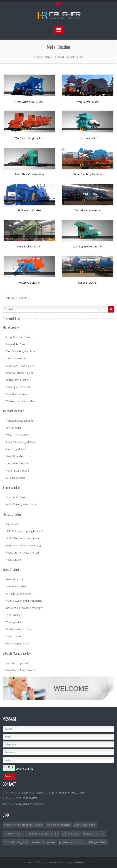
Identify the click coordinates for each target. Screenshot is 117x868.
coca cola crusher (88, 138)
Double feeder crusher (18, 629)
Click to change (24, 769)
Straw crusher (13, 636)
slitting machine (97, 842)
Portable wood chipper (18, 594)
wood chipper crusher (18, 643)
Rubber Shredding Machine (21, 442)
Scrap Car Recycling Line (88, 174)
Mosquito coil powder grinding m (24, 608)
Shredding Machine (16, 449)
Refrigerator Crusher (29, 210)
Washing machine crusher (88, 246)
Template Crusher (16, 586)
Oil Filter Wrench (14, 834)
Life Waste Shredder (17, 463)
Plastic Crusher (14, 560)
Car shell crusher (88, 283)
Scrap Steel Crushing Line (29, 174)
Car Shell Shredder (16, 478)
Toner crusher (13, 615)
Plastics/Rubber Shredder (20, 421)
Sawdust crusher (15, 579)
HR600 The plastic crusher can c (24, 538)
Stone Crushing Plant (16, 842)
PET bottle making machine (43, 834)
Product (60, 57)
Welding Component (44, 842)
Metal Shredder (14, 456)
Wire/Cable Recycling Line (29, 138)
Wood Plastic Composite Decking (23, 825)
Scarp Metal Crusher (88, 102)
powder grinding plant (72, 842)
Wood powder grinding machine (24, 601)
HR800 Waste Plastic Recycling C (24, 545)
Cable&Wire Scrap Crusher (21, 670)
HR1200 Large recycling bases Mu (25, 531)
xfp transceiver (71, 834)
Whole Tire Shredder (17, 435)
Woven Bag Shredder (18, 471)
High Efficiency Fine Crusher (21, 504)
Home (48, 57)
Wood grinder (13, 622)
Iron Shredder (13, 428)
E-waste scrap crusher (18, 663)
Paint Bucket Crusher (29, 246)
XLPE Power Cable (85, 825)
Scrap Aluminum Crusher (29, 102)
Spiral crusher (13, 524)
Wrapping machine (94, 834)
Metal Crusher (75, 57)
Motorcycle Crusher (29, 283)
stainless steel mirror (58, 825)
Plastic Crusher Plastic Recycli (22, 553)
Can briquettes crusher (88, 210)
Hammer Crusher (15, 497)
